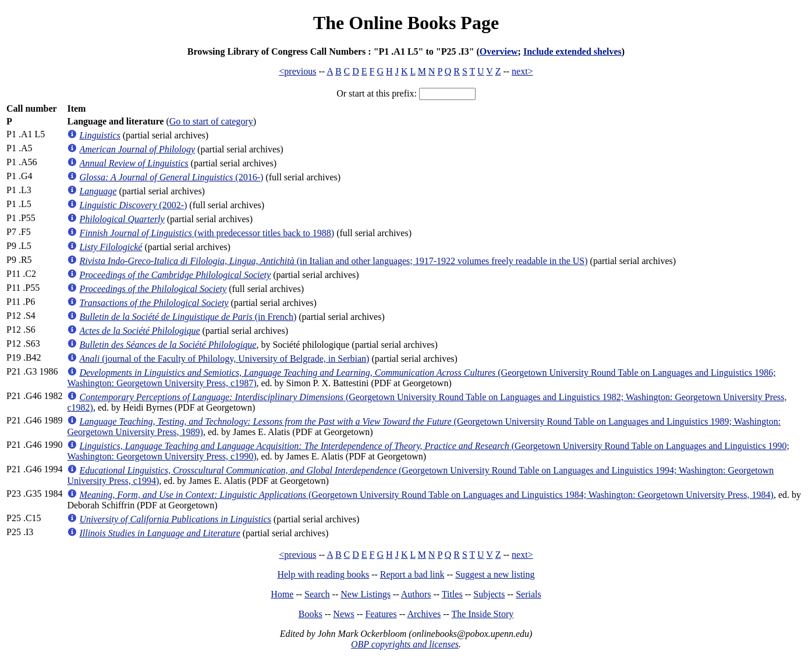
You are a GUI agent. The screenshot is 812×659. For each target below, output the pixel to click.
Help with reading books (323, 574)
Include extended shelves (572, 51)
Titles (452, 594)
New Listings (366, 594)
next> (522, 71)
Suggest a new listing (495, 574)
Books (311, 614)
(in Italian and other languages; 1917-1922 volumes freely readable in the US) (333, 261)
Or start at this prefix (375, 93)
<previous (297, 71)
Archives (424, 614)
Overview (499, 51)
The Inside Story (483, 614)
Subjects (489, 594)
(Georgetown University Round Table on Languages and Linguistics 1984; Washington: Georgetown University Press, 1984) (426, 495)
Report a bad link (412, 574)
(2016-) (171, 177)
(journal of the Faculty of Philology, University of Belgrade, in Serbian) (224, 359)
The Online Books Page (406, 23)
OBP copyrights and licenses (405, 644)
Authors (416, 594)
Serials (529, 594)
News (343, 614)
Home (282, 594)
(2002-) (133, 205)
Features (381, 614)
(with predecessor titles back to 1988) (207, 233)
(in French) (188, 317)
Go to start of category (211, 121)
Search (317, 594)
